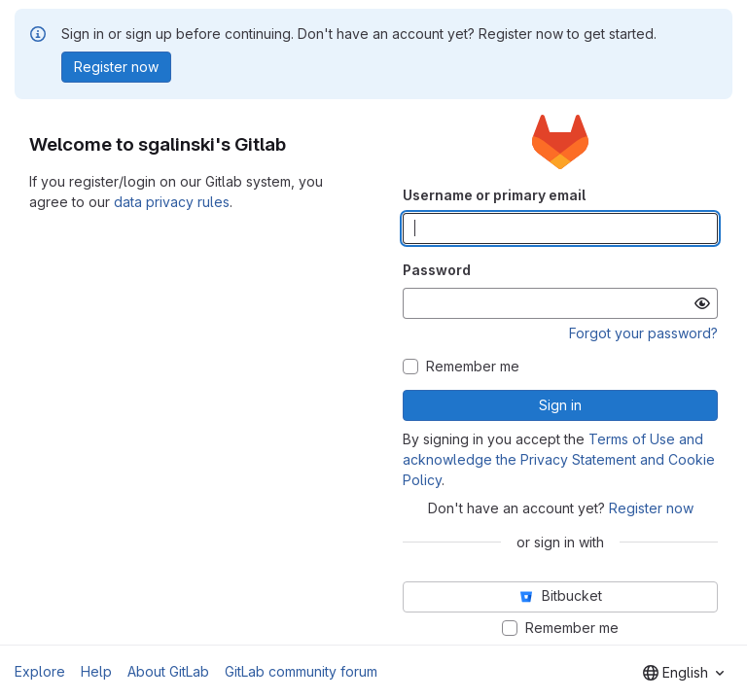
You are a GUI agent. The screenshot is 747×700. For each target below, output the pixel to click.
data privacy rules (172, 202)
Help (96, 671)
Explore (40, 671)
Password (437, 270)
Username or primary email (494, 195)
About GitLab (168, 671)
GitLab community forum (301, 671)
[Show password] (702, 303)
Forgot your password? (643, 333)
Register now (651, 508)
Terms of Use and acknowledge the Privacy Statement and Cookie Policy (559, 459)
